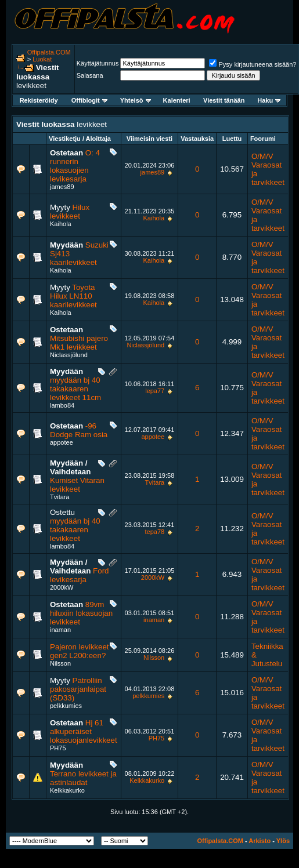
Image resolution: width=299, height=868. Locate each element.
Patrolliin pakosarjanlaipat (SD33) (78, 689)
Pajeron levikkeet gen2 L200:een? (80, 651)
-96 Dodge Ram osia (79, 430)
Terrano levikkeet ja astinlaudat (83, 778)
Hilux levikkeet (70, 212)
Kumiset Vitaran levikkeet (77, 485)
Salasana (90, 75)
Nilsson (60, 663)
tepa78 (155, 532)
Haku (269, 100)
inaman (60, 630)
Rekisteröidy (39, 100)
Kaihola (61, 224)
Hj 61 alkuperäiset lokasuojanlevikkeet (84, 731)
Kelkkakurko (67, 790)
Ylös (283, 841)
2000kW (62, 587)
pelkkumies (66, 706)
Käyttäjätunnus (98, 63)
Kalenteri (177, 100)
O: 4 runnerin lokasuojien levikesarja (75, 166)
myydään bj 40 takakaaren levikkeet (75, 530)
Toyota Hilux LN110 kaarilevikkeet (73, 296)
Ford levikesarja (79, 575)
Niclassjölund (69, 355)
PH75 (58, 748)
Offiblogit (89, 100)
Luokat (42, 59)
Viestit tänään (224, 100)
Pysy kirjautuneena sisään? (253, 64)
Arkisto (260, 841)
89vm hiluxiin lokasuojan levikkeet (81, 613)
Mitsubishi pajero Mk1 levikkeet (79, 343)
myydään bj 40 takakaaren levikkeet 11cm (75, 389)
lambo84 (62, 405)
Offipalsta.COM (49, 52)
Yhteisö (136, 100)
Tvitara (60, 497)
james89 (62, 187)
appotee (62, 442)
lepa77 (155, 391)
